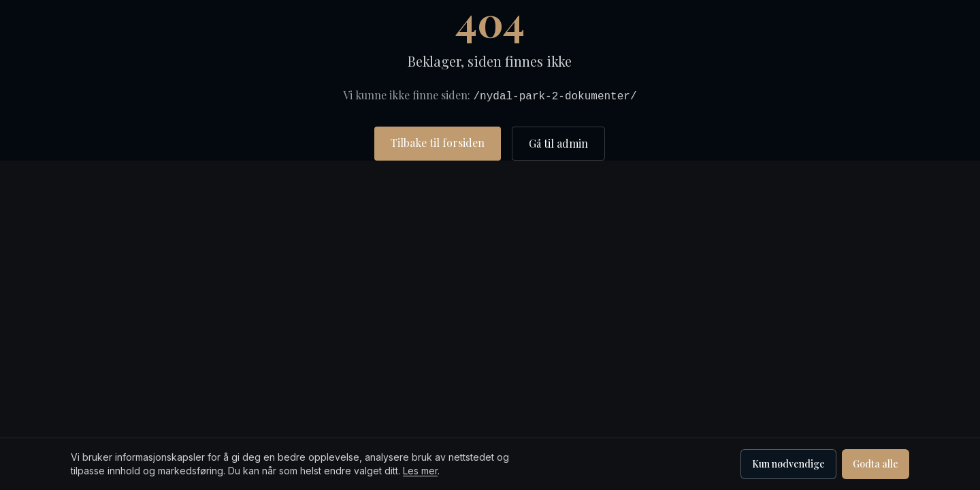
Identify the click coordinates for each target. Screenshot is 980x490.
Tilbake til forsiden (438, 143)
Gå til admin (558, 143)
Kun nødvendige (788, 464)
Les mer (420, 471)
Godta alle (876, 464)
